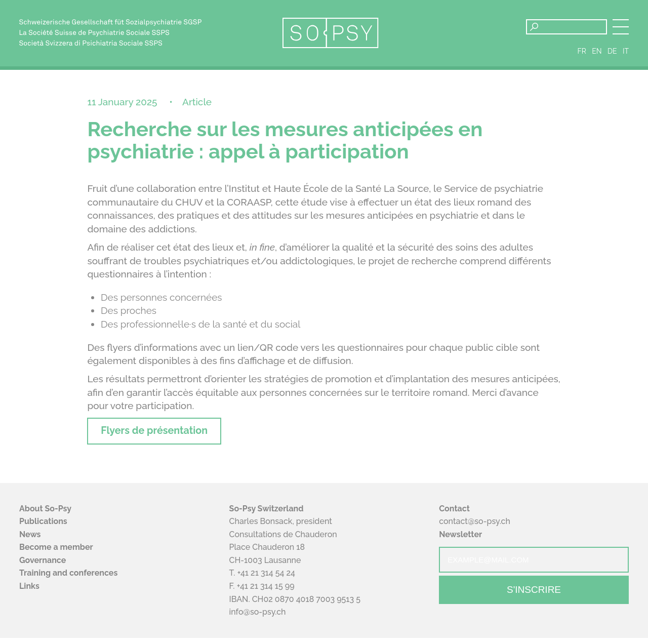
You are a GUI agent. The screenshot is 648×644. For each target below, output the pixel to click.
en (597, 55)
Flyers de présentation (163, 435)
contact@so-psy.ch (475, 527)
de (612, 55)
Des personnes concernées (161, 301)
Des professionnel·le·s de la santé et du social (200, 328)
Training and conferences (68, 579)
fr (582, 55)
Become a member (56, 553)
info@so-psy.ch (258, 618)
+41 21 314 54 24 (266, 579)
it (626, 55)
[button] (621, 27)
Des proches (129, 314)
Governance (43, 566)
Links (29, 592)
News (30, 540)
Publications (43, 527)
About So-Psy (45, 515)
